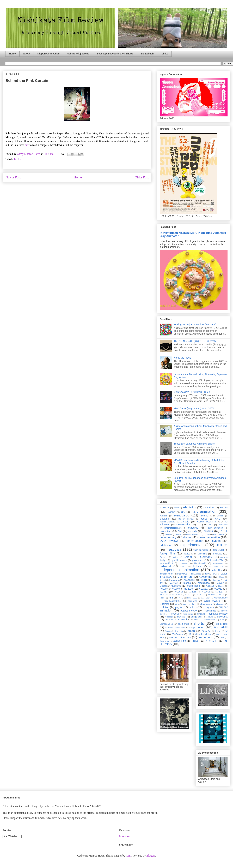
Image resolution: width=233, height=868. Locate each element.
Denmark (179, 534)
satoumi (210, 617)
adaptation (189, 507)
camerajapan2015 (167, 522)
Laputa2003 (189, 580)
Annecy (172, 512)
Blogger (151, 856)
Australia (163, 516)
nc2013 (164, 592)
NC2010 (188, 589)
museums (176, 586)
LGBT (204, 580)
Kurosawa (174, 580)
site (27, 145)
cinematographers (173, 528)
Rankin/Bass (210, 611)
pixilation (164, 607)
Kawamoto (206, 577)
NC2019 (176, 595)
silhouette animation (175, 628)
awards (204, 516)
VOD (218, 634)
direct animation (193, 534)
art (183, 512)
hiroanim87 (184, 563)
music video (194, 586)
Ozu (177, 604)
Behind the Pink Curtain (27, 81)
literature (217, 580)
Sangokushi (147, 54)
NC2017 (219, 592)
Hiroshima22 (200, 563)
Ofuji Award (212, 601)
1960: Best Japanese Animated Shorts (194, 444)
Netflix (162, 598)
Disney (207, 534)
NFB (171, 598)
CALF (218, 519)
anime (224, 507)
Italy (207, 574)
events (216, 541)
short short (183, 624)
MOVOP (220, 583)
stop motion (197, 627)
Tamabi (191, 631)
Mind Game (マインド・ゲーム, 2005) (194, 408)
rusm (128, 856)
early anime (195, 541)
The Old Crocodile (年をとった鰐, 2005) (195, 341)
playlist (179, 607)
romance (201, 614)
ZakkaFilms (180, 641)
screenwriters (209, 620)
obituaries (193, 601)
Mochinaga (204, 583)
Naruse (221, 586)
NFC (181, 598)
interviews (182, 574)
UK (189, 634)
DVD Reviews (169, 541)
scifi (196, 620)
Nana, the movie (183, 358)
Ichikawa (197, 566)
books (17, 159)
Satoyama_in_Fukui (176, 620)
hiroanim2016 (166, 563)
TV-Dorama (178, 634)
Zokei (195, 641)
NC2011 (203, 589)
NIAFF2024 (206, 598)
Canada (185, 522)
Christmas (223, 525)
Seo (222, 620)
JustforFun (185, 577)
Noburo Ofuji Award (78, 54)
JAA (215, 574)
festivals (174, 549)
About (27, 54)
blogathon (165, 519)
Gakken (163, 557)
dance (168, 534)
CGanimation (183, 524)
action (176, 508)
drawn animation (209, 537)
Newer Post (13, 177)
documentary (168, 537)
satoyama (222, 617)
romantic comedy (218, 614)
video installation (203, 634)
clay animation (215, 528)
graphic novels (179, 560)
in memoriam (216, 566)
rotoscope (169, 617)
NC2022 (211, 595)
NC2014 (179, 592)
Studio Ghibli (220, 627)
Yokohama (164, 641)
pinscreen (220, 604)
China (210, 525)
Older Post (142, 177)
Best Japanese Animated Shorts (115, 54)
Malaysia (174, 583)
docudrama (219, 534)
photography (206, 604)
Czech (224, 531)
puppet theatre (189, 611)
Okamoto (165, 604)
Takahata (179, 631)
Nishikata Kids (221, 598)
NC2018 (164, 595)
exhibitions (165, 545)
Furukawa (217, 554)
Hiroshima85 (218, 563)
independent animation (179, 570)
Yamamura (205, 637)
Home (12, 54)
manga (187, 583)
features (222, 545)
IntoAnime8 (196, 574)
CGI (199, 524)
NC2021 (200, 595)
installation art (166, 574)
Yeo (222, 638)
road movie (188, 614)
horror (183, 566)
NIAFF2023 (192, 598)
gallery (176, 557)
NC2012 (218, 589)
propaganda (208, 607)
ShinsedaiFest (167, 624)
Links (165, 54)
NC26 (222, 595)
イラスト (212, 641)
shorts (199, 623)
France (187, 554)
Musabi (163, 586)
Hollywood (165, 566)
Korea (222, 577)
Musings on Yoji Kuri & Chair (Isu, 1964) (195, 324)
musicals (210, 586)
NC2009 (176, 589)
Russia (181, 617)
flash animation (201, 550)
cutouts (208, 531)
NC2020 (189, 595)
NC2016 (206, 592)
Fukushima (202, 554)
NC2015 (192, 592)
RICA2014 (174, 614)
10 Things (164, 508)
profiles (193, 607)
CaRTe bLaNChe (207, 522)
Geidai (188, 557)
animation (208, 508)
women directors (180, 637)
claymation (165, 531)
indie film (217, 570)
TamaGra (207, 631)
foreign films (168, 554)
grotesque (198, 560)
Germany (206, 557)
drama (187, 537)
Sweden (168, 631)
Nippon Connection (48, 54)
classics (193, 528)
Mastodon (125, 836)
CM (180, 531)
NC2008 (164, 589)
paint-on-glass (189, 604)
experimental (191, 545)
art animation (205, 511)
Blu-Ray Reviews (186, 519)
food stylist (218, 550)
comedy (193, 531)
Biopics (220, 516)
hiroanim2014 (217, 560)
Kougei (163, 580)
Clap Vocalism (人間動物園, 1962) (192, 392)
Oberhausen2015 (173, 601)
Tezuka (218, 631)
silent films (222, 624)
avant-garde (181, 516)
